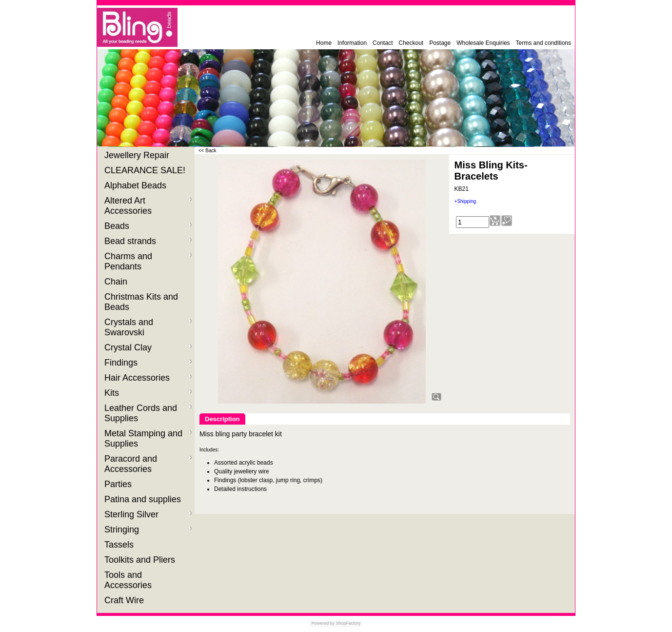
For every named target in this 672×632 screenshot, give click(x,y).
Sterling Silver (148, 514)
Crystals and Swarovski (148, 327)
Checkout (411, 43)
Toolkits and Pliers (141, 560)
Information (352, 43)
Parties (119, 484)
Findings (148, 363)
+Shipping (465, 201)
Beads (148, 226)
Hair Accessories (148, 378)
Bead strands (148, 241)
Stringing (148, 530)
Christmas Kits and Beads (141, 302)
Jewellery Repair (138, 155)
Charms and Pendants (148, 261)
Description (222, 419)
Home (324, 43)
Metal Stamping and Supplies (148, 438)
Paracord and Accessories (148, 464)
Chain (117, 282)
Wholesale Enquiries (483, 43)
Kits (148, 393)
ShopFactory (348, 623)
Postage (440, 43)
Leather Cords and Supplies (148, 413)
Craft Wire (125, 600)
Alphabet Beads (137, 185)
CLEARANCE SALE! (146, 170)
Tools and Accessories (129, 580)
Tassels (120, 545)
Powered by (323, 623)
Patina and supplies (144, 499)
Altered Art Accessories (148, 206)
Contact (383, 43)
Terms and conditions (544, 43)
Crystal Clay (148, 347)
